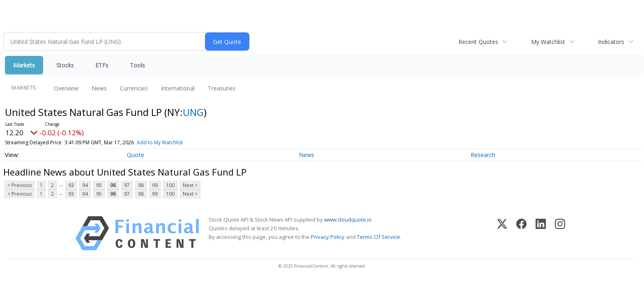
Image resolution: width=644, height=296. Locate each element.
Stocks (65, 65)
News (99, 88)
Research (483, 155)
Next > (190, 185)
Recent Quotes (478, 42)
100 (170, 185)
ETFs (102, 65)
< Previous (20, 185)
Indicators (611, 42)
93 (71, 185)
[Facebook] (521, 233)
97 (127, 185)
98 (141, 185)
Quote (136, 155)
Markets (24, 65)
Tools (137, 65)
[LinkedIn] (541, 233)
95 (99, 185)
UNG (193, 112)
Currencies (134, 88)
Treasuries (222, 88)
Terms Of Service (378, 237)
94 (85, 185)
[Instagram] (560, 233)
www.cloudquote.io (348, 220)
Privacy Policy (328, 237)
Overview (66, 88)
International (178, 88)
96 (113, 185)
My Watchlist (548, 42)
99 (155, 185)
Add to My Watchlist (160, 142)
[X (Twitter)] (502, 233)
